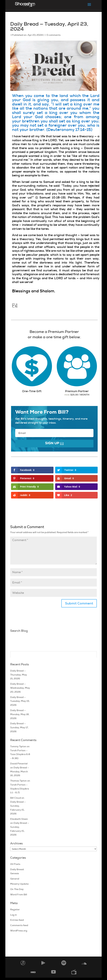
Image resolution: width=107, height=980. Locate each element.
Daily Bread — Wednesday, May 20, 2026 (20, 688)
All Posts (15, 864)
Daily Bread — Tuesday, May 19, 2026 (20, 701)
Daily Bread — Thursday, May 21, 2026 (19, 675)
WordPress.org (19, 931)
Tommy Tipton (18, 746)
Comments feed (19, 925)
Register (15, 909)
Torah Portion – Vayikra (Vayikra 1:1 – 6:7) (20, 789)
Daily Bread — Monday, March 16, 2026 (20, 772)
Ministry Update (19, 884)
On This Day (17, 889)
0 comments (53, 35)
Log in (14, 915)
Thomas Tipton (18, 781)
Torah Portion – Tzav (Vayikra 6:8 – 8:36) (20, 754)
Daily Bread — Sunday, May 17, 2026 (19, 727)
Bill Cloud (16, 798)
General (15, 879)
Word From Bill (19, 894)
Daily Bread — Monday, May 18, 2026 (20, 714)
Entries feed (17, 920)
